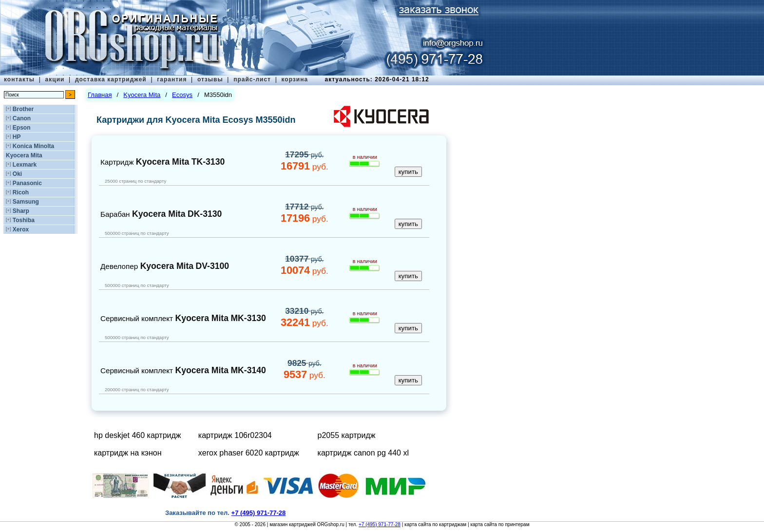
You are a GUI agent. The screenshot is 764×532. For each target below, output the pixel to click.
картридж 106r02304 (235, 435)
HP (17, 137)
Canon (22, 118)
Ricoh (21, 192)
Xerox (21, 229)
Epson (22, 128)
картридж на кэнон (128, 453)
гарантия (172, 79)
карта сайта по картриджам (435, 524)
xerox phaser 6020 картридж (249, 453)
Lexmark (25, 165)
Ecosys (182, 95)
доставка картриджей (111, 79)
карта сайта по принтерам (500, 524)
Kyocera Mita (24, 155)
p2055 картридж (347, 435)
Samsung (26, 202)
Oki (17, 174)
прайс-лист (252, 79)
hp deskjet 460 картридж (138, 435)
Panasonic (27, 183)
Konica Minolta (33, 146)
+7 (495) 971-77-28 (380, 524)
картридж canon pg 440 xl (363, 453)
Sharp (21, 211)
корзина (295, 79)
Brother (23, 109)
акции (55, 79)
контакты (19, 79)
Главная (100, 95)
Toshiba (24, 220)
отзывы (210, 79)
